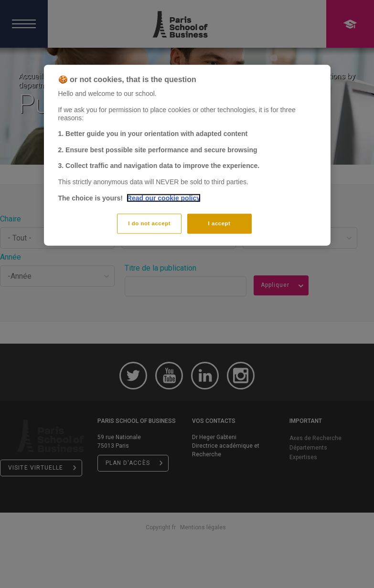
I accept (219, 223)
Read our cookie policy (164, 198)
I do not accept (149, 223)
